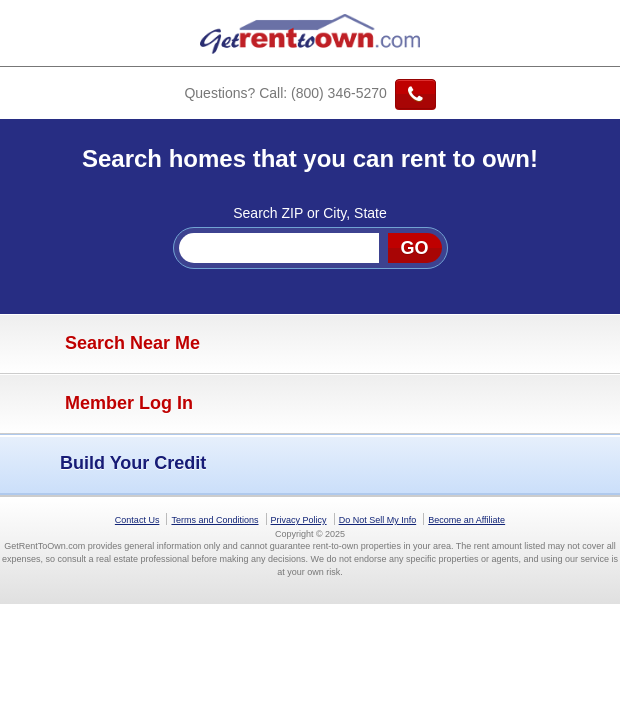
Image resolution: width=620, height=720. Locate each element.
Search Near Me (105, 344)
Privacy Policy (299, 520)
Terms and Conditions (214, 520)
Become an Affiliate (466, 520)
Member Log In (101, 404)
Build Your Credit (108, 464)
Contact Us (137, 520)
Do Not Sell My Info (378, 520)
